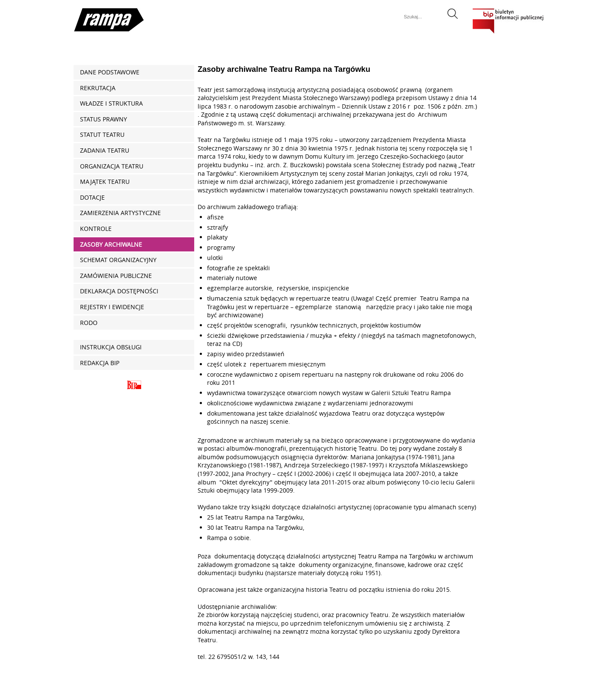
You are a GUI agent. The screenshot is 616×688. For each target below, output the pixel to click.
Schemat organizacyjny (118, 260)
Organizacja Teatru (112, 166)
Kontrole (96, 229)
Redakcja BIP (100, 363)
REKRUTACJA (98, 88)
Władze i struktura (111, 103)
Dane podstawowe (110, 72)
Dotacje (92, 197)
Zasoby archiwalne (111, 244)
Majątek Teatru (105, 182)
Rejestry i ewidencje (112, 307)
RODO (89, 323)
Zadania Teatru (105, 150)
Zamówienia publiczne (116, 276)
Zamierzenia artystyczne (120, 213)
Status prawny (104, 119)
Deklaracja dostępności (119, 291)
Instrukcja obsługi (111, 347)
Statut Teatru (102, 134)
